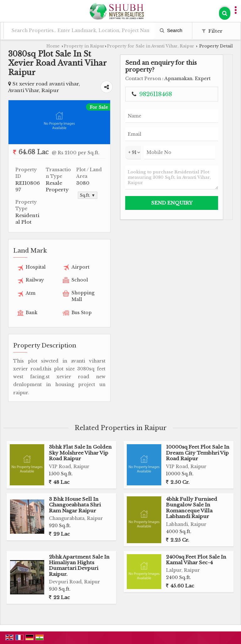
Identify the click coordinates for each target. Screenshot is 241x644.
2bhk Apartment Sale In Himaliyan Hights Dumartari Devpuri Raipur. (79, 565)
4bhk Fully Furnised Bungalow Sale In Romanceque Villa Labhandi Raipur (192, 508)
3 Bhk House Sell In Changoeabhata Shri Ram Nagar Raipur (75, 505)
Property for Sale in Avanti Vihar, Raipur (151, 46)
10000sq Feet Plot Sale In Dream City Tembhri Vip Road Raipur (198, 453)
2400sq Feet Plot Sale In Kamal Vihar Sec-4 (196, 560)
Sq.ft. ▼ (87, 195)
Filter (212, 31)
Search (171, 30)
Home (53, 46)
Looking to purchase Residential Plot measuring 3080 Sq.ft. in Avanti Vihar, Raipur (172, 177)
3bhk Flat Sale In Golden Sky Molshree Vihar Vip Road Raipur (80, 453)
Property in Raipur (84, 46)
